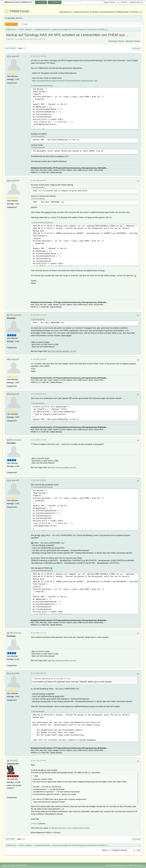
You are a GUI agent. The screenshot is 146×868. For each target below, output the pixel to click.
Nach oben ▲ (139, 865)
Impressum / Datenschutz (73, 12)
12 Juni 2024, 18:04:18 (38, 180)
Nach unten (11, 48)
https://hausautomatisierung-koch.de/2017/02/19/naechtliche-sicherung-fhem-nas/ (65, 81)
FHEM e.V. (137, 12)
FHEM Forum (20, 11)
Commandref (106, 12)
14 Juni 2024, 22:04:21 (38, 480)
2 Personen (35, 824)
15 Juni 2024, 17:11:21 (38, 633)
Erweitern (49, 86)
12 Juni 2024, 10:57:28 (38, 56)
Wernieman (15, 315)
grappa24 (14, 56)
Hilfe (107, 865)
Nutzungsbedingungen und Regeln (122, 865)
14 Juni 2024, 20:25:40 (38, 440)
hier (90, 773)
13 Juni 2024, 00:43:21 (38, 394)
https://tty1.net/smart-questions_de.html (62, 351)
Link (63, 809)
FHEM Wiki (122, 12)
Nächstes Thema (133, 41)
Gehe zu (105, 850)
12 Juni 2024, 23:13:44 (38, 315)
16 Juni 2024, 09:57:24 (38, 673)
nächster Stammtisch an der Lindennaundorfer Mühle (70, 828)
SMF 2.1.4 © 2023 (9, 865)
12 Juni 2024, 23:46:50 (38, 359)
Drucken (136, 49)
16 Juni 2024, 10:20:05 (38, 761)
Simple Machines (21, 865)
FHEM (93, 12)
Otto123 (14, 761)
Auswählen (40, 86)
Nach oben (10, 839)
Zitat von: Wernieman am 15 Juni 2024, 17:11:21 (53, 679)
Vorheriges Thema (116, 41)
